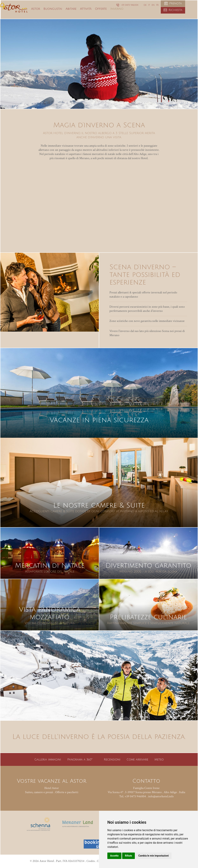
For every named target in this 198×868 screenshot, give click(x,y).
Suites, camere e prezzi (39, 792)
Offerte (112, 14)
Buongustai (64, 14)
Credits (88, 861)
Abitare (82, 14)
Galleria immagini (48, 760)
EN (153, 5)
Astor (47, 14)
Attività (97, 14)
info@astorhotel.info (161, 796)
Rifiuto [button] (129, 856)
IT (149, 5)
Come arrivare (137, 760)
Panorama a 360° (80, 760)
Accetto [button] (114, 856)
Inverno (128, 14)
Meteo (159, 760)
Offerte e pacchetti (67, 792)
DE (145, 5)
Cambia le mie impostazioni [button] (153, 856)
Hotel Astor (52, 788)
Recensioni (112, 760)
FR (157, 5)
